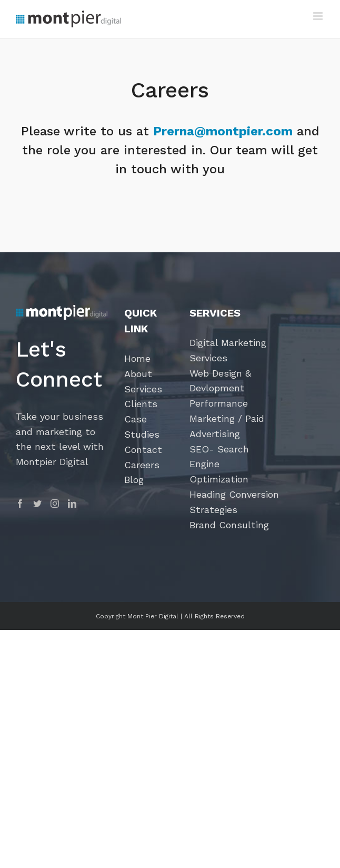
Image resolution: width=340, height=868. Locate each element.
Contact (143, 450)
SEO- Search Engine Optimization (219, 464)
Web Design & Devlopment (220, 381)
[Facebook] (20, 504)
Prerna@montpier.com (223, 131)
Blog (134, 480)
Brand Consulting (229, 525)
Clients (141, 404)
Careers (142, 465)
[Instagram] (55, 504)
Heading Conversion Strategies (234, 502)
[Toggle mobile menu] (319, 16)
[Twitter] (37, 504)
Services (143, 389)
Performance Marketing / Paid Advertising (227, 418)
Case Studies (142, 427)
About (138, 374)
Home (137, 358)
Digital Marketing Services (228, 350)
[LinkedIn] (72, 504)
